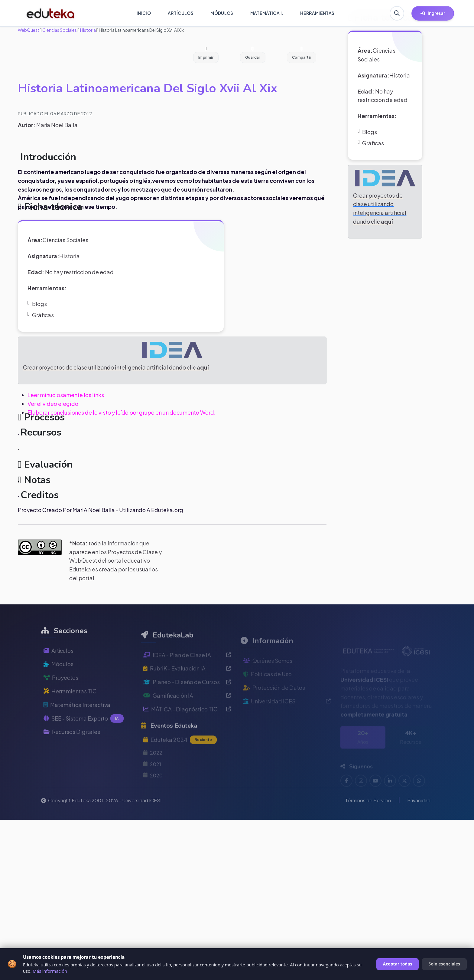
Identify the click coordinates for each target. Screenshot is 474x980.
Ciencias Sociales (59, 30)
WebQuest (29, 30)
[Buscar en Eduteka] (397, 13)
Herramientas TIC (70, 706)
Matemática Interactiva (77, 719)
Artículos (58, 665)
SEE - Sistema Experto (84, 733)
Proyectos (61, 692)
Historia (88, 30)
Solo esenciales (444, 964)
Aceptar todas (398, 964)
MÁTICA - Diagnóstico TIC (187, 726)
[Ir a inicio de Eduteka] (51, 13)
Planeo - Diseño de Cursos (187, 699)
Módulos (58, 678)
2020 (153, 793)
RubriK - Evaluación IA (187, 685)
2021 (152, 781)
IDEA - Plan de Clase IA (187, 672)
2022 (153, 770)
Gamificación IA (187, 713)
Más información (50, 971)
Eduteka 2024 (180, 757)
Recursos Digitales (72, 746)
